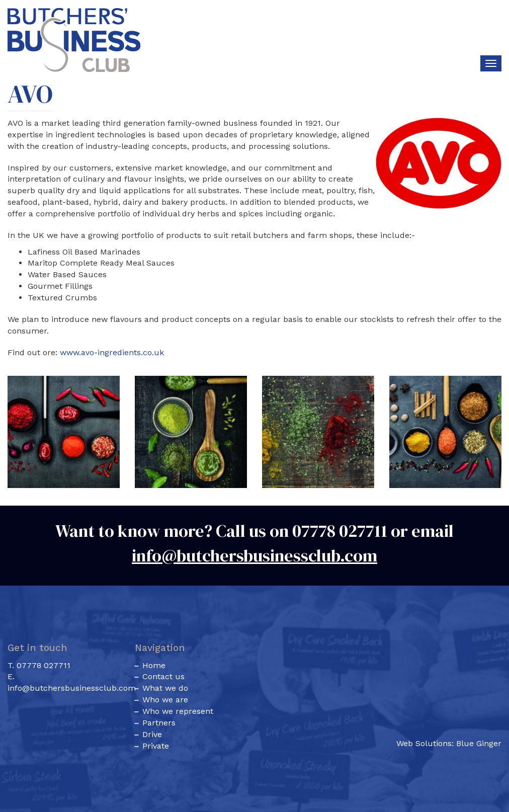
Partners (159, 723)
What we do (165, 688)
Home (154, 665)
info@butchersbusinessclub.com (254, 555)
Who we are (165, 700)
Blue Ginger (479, 743)
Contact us (163, 676)
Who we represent (178, 711)
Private (156, 746)
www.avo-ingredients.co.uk (112, 352)
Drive (152, 734)
